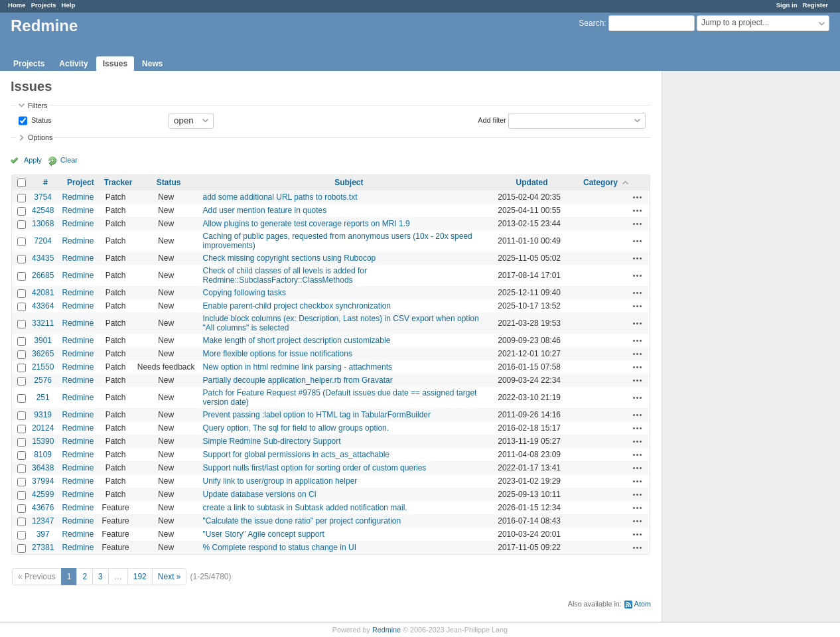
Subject (349, 182)
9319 (43, 415)
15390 (43, 441)
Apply (33, 160)
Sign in (787, 5)
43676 (43, 508)
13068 (43, 224)
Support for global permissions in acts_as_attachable (297, 455)
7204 (43, 241)
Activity (73, 64)
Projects (44, 5)
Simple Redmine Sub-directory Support (272, 441)
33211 (43, 323)
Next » (170, 577)
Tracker (118, 182)
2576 (43, 380)
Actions (638, 197)
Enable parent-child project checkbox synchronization (297, 306)
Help (69, 5)
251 (43, 397)
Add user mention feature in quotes (265, 210)
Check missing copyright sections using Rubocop (290, 258)
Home (17, 5)
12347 (43, 521)
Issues (115, 64)
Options (40, 137)
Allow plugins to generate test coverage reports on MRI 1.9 (307, 224)
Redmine (78, 197)
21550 (43, 367)
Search (591, 23)
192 (140, 577)
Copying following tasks (245, 293)
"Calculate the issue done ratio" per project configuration (302, 521)
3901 (43, 340)
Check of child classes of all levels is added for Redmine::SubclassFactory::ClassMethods (285, 275)
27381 (43, 547)
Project (81, 182)
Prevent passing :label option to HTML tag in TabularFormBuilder (317, 415)
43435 (43, 258)
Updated (532, 182)
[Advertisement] (729, 279)
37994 (43, 481)
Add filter (492, 119)
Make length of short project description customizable (297, 340)
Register (815, 5)
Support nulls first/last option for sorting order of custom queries (315, 468)
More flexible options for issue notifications (278, 354)
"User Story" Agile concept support (264, 534)
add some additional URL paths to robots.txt (280, 197)
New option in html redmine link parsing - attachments (298, 367)
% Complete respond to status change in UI (280, 547)
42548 (43, 210)
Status (40, 119)
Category (600, 182)
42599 (43, 494)
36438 (43, 468)
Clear (69, 160)
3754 (43, 197)
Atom (643, 604)
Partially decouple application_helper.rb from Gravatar (298, 380)
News (152, 64)
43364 (43, 306)
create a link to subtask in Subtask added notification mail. (305, 508)
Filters (37, 106)
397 (43, 534)
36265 (43, 354)
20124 (43, 428)
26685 (43, 275)
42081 (43, 293)
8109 (43, 455)
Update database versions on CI (260, 494)
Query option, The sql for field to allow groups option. (296, 428)
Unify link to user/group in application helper (280, 481)
